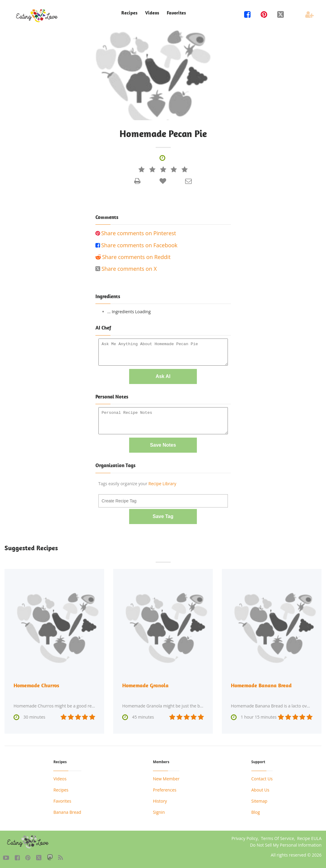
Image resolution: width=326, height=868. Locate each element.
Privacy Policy (245, 838)
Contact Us (262, 778)
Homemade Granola (145, 685)
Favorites (176, 13)
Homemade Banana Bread (261, 685)
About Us (260, 790)
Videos (152, 13)
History (160, 801)
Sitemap (259, 801)
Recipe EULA (309, 838)
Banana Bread (67, 812)
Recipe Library (162, 484)
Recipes (129, 13)
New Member (166, 778)
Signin (159, 812)
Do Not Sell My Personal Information (286, 845)
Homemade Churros (36, 685)
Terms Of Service (278, 838)
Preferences (165, 790)
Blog (256, 812)
